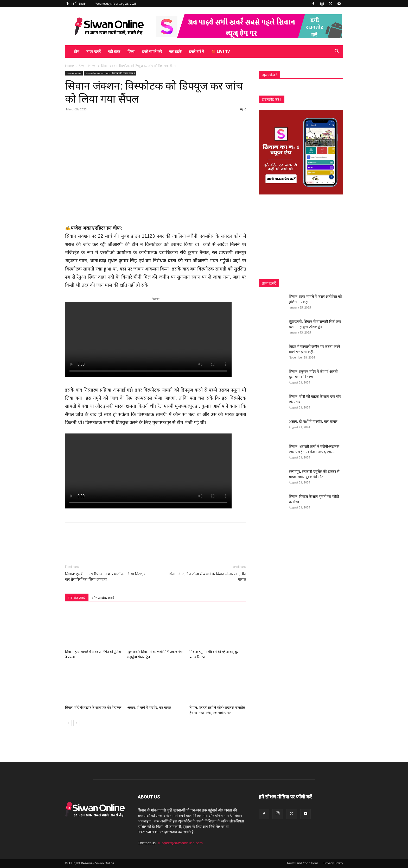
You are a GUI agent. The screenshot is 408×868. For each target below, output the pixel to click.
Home (69, 66)
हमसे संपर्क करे (152, 51)
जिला (131, 51)
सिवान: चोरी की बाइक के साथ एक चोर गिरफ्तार (93, 707)
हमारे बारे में (196, 51)
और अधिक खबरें (103, 598)
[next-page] (77, 723)
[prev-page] (68, 723)
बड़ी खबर (114, 51)
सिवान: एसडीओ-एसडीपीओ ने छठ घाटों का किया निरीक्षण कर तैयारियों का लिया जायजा (106, 577)
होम (77, 51)
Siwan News (88, 66)
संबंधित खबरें (77, 598)
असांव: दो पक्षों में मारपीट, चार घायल (149, 707)
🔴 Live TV (221, 51)
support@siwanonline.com (180, 843)
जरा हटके (176, 51)
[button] (337, 52)
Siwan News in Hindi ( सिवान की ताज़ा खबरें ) (110, 73)
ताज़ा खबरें (94, 51)
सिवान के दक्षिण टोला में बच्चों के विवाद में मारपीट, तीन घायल (207, 577)
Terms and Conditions (302, 863)
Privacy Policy (333, 863)
